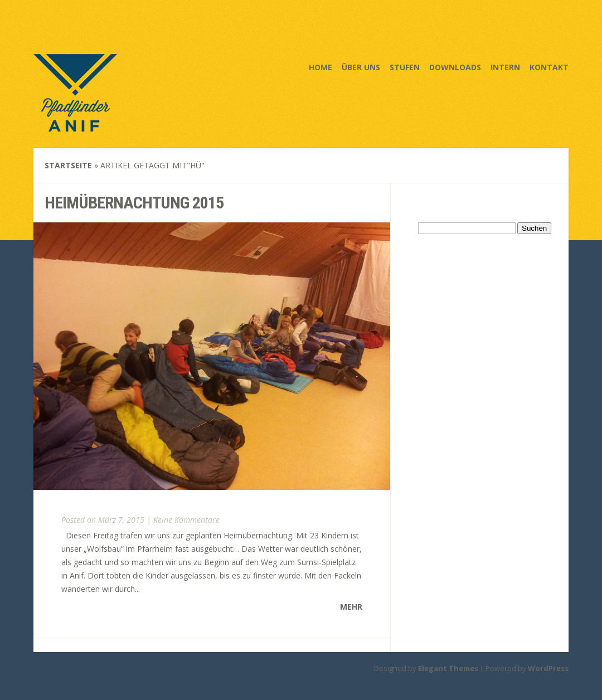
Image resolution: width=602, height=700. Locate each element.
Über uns (361, 67)
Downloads (455, 67)
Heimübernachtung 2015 (134, 203)
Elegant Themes (448, 668)
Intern (505, 67)
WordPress (548, 668)
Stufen (405, 67)
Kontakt (549, 67)
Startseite (68, 165)
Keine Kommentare (186, 520)
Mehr (351, 607)
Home (321, 67)
